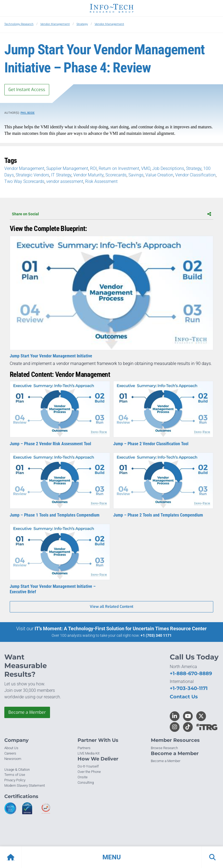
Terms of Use (15, 775)
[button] (112, 857)
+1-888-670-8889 (191, 673)
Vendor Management (55, 24)
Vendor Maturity (88, 175)
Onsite (83, 777)
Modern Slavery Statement (25, 785)
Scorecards (116, 175)
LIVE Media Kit (89, 753)
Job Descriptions (168, 168)
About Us (11, 748)
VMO (146, 168)
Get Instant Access (27, 90)
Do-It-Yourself (88, 766)
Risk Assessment (101, 181)
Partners (84, 748)
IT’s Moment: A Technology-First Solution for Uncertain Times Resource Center (121, 629)
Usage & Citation (17, 770)
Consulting (86, 782)
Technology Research (19, 24)
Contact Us (184, 697)
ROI (93, 168)
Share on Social (112, 214)
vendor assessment (65, 181)
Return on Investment (119, 168)
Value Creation (159, 175)
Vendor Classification (195, 175)
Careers (10, 753)
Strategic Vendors (32, 175)
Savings (136, 175)
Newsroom (13, 759)
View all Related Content (112, 607)
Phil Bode (28, 113)
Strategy (82, 24)
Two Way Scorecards (24, 181)
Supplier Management (67, 168)
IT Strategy (61, 175)
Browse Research (164, 748)
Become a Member (27, 712)
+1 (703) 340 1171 (156, 635)
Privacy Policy (15, 780)
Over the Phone (89, 772)
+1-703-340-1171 (189, 688)
